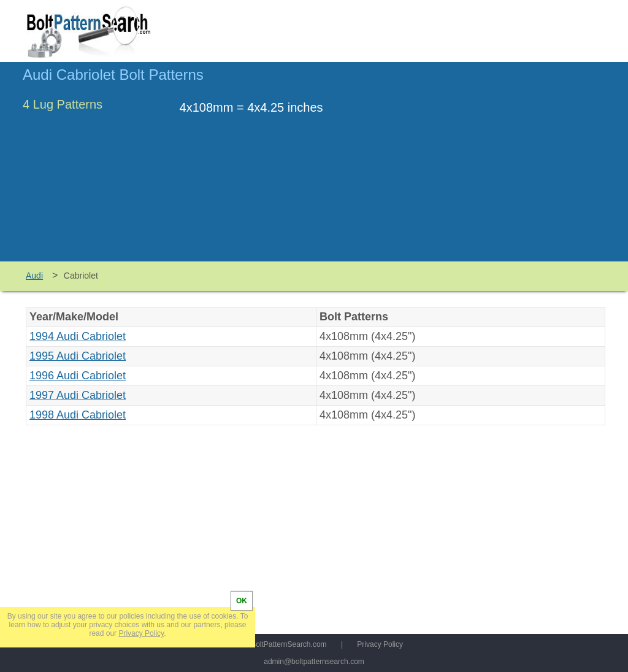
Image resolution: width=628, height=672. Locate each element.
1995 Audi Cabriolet (78, 356)
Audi (34, 276)
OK (242, 601)
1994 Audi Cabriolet (78, 336)
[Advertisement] (502, 168)
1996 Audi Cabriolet (78, 376)
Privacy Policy (380, 644)
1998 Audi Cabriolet (78, 415)
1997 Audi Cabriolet (78, 395)
